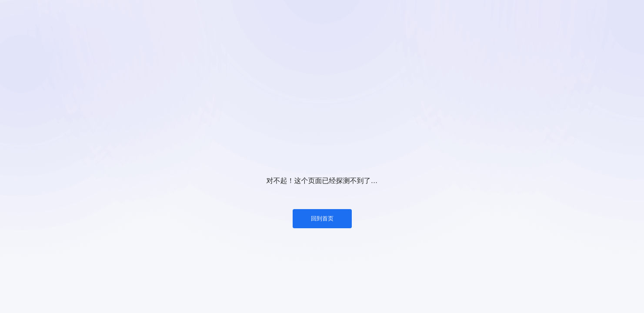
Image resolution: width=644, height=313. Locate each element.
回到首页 (322, 218)
